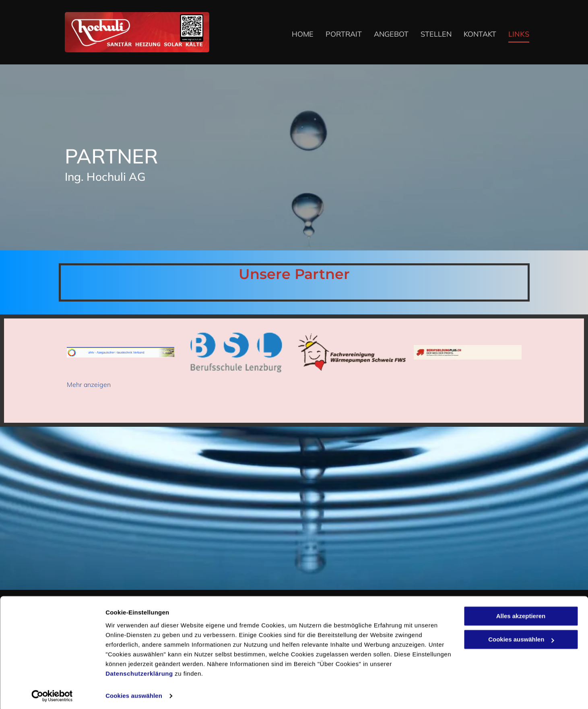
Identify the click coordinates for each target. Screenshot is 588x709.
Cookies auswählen (134, 693)
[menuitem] (297, 34)
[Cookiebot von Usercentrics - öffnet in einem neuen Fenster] (52, 693)
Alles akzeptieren (521, 613)
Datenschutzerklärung (139, 671)
